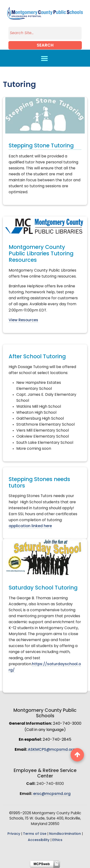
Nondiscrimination (65, 834)
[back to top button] (77, 755)
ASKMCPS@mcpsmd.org (52, 750)
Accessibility (39, 840)
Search (45, 46)
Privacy (14, 834)
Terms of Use (35, 834)
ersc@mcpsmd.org (52, 794)
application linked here (30, 526)
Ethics (57, 840)
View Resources (23, 320)
